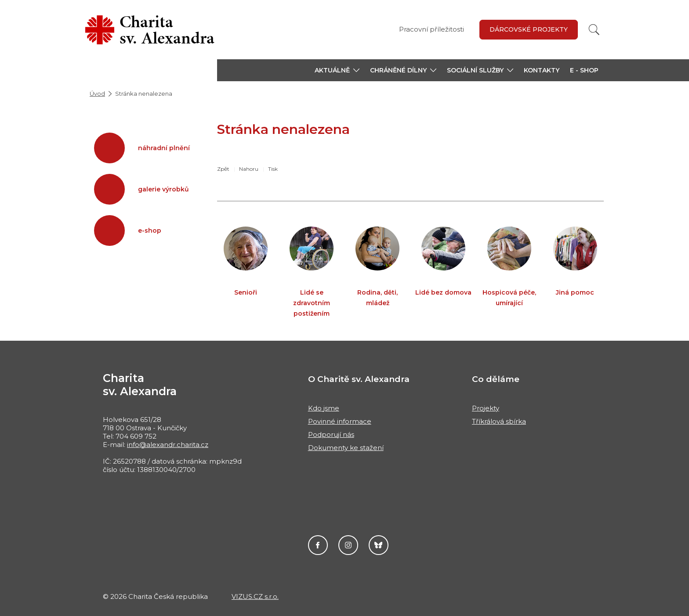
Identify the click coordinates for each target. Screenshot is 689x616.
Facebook (318, 545)
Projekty (486, 408)
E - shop (584, 70)
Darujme (379, 545)
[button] (337, 70)
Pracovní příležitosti (432, 29)
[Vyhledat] (594, 30)
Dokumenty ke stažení (346, 448)
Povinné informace (340, 421)
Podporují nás (331, 434)
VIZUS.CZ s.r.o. (255, 596)
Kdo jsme (324, 408)
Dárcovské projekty (529, 29)
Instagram (348, 545)
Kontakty (542, 70)
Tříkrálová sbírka (499, 421)
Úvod (97, 94)
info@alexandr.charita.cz (168, 445)
